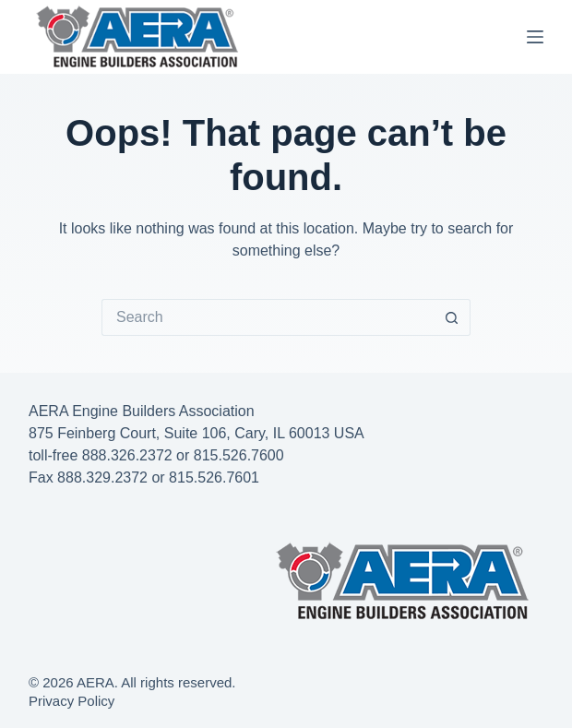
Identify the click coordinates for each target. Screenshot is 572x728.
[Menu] (535, 37)
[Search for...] (268, 317)
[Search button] (452, 317)
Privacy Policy (71, 701)
